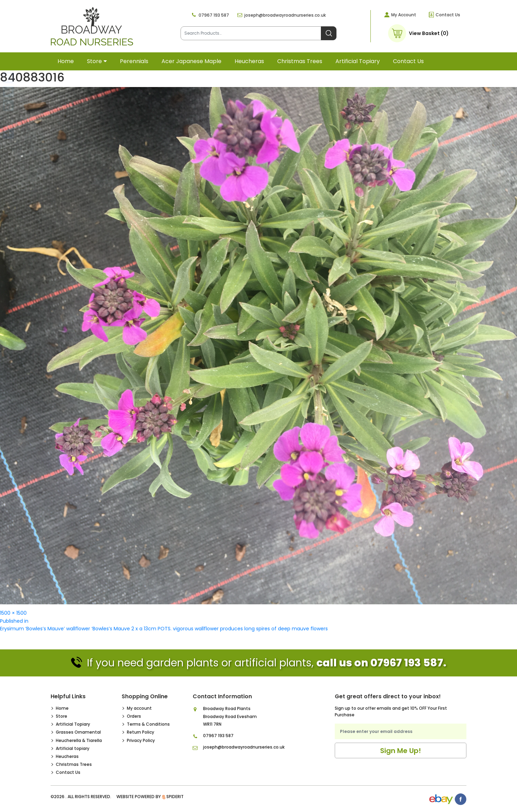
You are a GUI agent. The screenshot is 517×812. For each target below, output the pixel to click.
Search (329, 33)
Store (94, 61)
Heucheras (249, 61)
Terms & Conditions (148, 724)
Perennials (134, 61)
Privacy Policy (141, 740)
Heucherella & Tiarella (79, 740)
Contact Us (448, 15)
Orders (134, 716)
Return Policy (141, 732)
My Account (404, 15)
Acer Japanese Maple (191, 61)
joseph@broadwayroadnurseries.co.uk (285, 15)
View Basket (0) (429, 33)
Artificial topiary (358, 61)
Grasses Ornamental (78, 732)
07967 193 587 (214, 15)
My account (139, 708)
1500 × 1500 (13, 613)
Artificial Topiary (73, 724)
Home (66, 61)
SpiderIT (175, 797)
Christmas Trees (300, 61)
